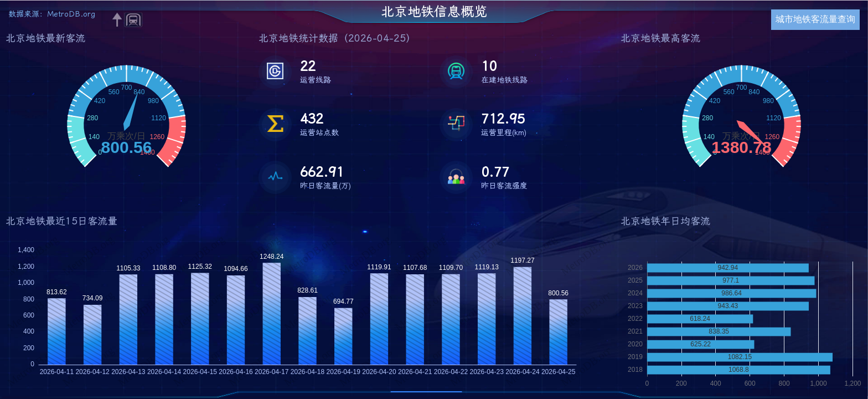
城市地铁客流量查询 (815, 19)
